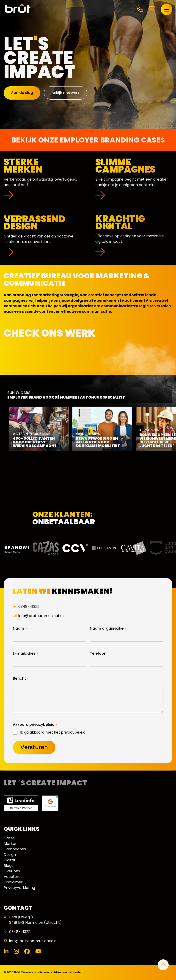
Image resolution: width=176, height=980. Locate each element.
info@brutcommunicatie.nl (40, 616)
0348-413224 (27, 607)
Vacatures (13, 877)
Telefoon (98, 653)
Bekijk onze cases (88, 480)
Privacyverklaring (19, 888)
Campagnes (15, 849)
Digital (9, 860)
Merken (11, 844)
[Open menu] (167, 9)
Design (10, 855)
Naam (20, 628)
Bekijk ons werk (66, 93)
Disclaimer (13, 882)
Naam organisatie (108, 628)
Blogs (8, 866)
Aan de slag (22, 93)
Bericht (21, 678)
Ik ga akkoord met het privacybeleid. (53, 732)
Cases (9, 838)
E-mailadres (26, 653)
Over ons (12, 871)
